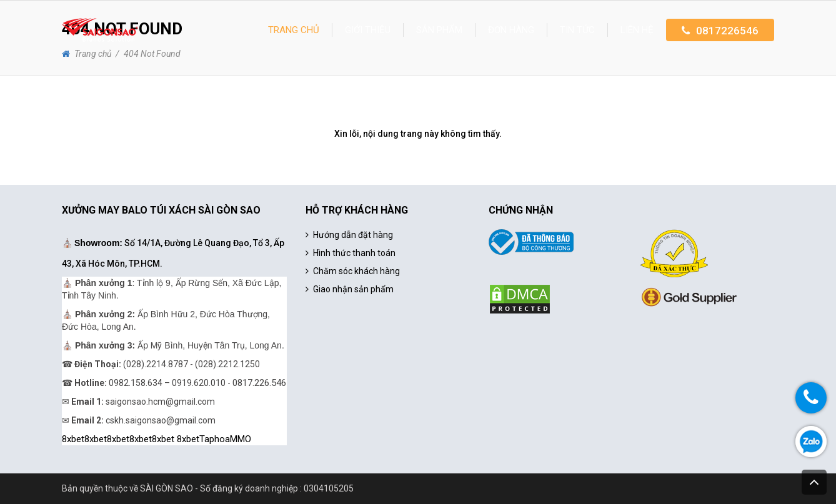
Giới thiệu (368, 30)
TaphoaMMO (225, 439)
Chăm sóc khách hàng (356, 271)
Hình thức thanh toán (354, 253)
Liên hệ (637, 30)
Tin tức (577, 30)
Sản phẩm (439, 30)
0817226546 (727, 31)
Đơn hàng (511, 30)
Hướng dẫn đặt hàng (353, 235)
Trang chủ (294, 30)
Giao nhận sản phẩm (353, 289)
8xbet (73, 439)
